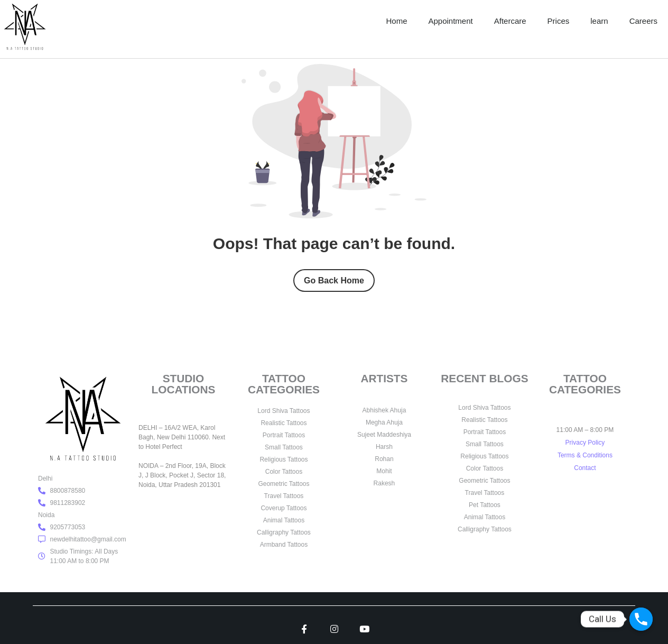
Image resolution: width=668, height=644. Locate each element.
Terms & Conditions (585, 455)
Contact (585, 468)
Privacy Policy (585, 443)
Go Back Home (334, 280)
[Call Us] (641, 619)
